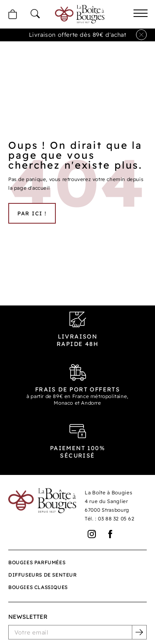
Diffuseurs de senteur (43, 575)
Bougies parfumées (37, 562)
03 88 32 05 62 (116, 519)
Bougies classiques (38, 587)
